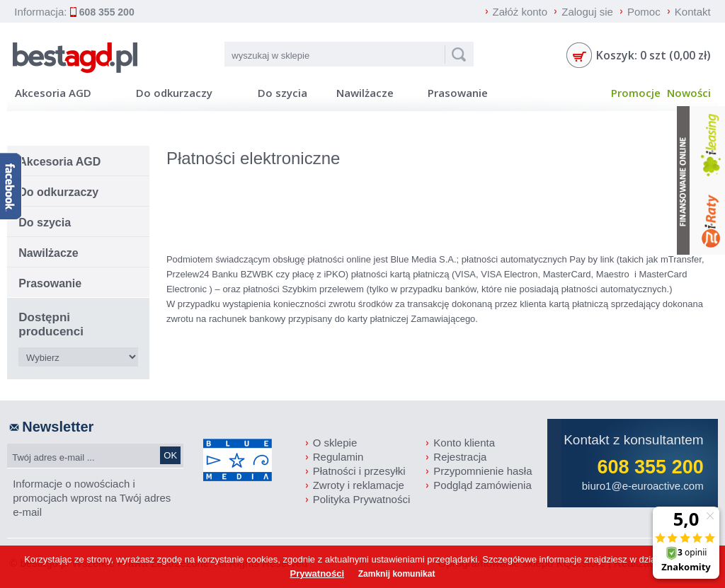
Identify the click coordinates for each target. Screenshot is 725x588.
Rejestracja (460, 457)
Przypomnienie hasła (483, 471)
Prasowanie (458, 93)
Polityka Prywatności (362, 499)
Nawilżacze (365, 93)
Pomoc (644, 12)
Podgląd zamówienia (482, 485)
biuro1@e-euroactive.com (643, 486)
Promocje (635, 93)
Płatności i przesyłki (359, 471)
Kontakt (693, 12)
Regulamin (338, 457)
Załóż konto (520, 12)
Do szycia (282, 93)
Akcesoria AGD (53, 93)
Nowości (689, 93)
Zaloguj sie (587, 12)
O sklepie (335, 443)
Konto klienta (464, 443)
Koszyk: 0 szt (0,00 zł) (653, 55)
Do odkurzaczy (174, 93)
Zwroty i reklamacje (359, 485)
